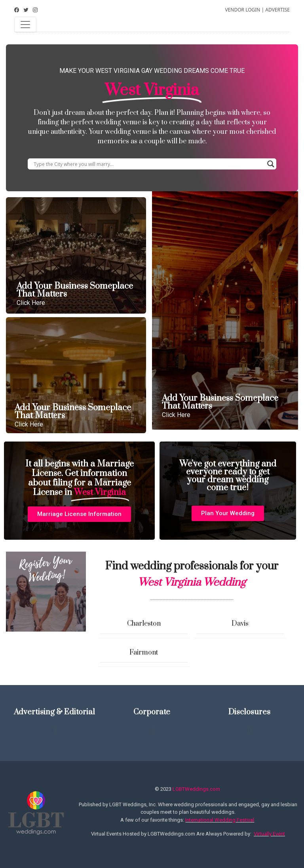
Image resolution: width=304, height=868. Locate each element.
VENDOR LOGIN (242, 10)
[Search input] (148, 164)
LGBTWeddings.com (196, 789)
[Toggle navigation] (25, 25)
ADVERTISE (277, 10)
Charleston (144, 624)
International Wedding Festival (220, 820)
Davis (240, 624)
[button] (79, 514)
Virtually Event (269, 834)
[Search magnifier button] (271, 164)
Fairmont (144, 653)
